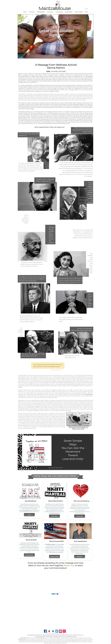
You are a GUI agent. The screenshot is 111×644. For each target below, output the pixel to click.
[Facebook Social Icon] (58, 594)
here (63, 544)
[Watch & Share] (54, 557)
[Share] (29, 515)
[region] (56, 38)
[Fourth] (57, 468)
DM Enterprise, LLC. (56, 513)
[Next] (92, 452)
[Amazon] (49, 631)
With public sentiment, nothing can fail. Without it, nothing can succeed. (45, 180)
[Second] (53, 468)
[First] (51, 468)
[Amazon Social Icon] (56, 594)
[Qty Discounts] (29, 555)
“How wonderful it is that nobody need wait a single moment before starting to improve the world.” (90, 263)
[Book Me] (80, 557)
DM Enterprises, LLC (28, 510)
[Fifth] (58, 468)
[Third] (55, 468)
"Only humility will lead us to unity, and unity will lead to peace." (72, 357)
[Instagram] (64, 631)
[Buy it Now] (54, 516)
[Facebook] (45, 631)
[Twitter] (57, 631)
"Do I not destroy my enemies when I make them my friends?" (25, 219)
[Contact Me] (80, 516)
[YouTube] (61, 631)
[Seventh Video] (62, 468)
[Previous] (19, 452)
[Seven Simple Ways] (49, 468)
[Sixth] (60, 468)
